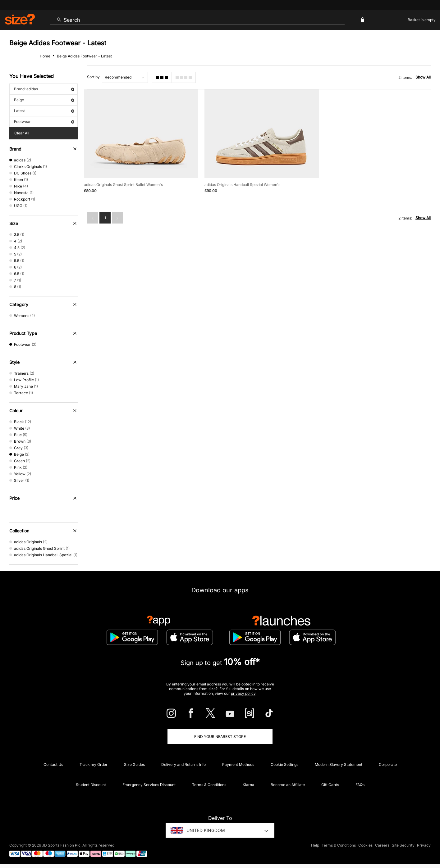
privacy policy (243, 693)
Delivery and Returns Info (183, 764)
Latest (44, 111)
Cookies (365, 845)
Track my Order (94, 764)
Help (315, 845)
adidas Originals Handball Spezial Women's (242, 185)
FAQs (360, 785)
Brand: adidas (44, 89)
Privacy (424, 845)
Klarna (248, 785)
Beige (44, 100)
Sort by (93, 77)
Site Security (403, 845)
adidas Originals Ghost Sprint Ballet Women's (123, 185)
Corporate (388, 764)
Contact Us (53, 764)
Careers (382, 845)
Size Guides (134, 764)
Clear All (22, 133)
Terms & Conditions (209, 785)
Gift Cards (330, 785)
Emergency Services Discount (149, 785)
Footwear (44, 122)
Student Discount (91, 785)
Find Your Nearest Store (220, 737)
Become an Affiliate (288, 785)
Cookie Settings (284, 764)
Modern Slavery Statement (339, 764)
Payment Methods (238, 764)
